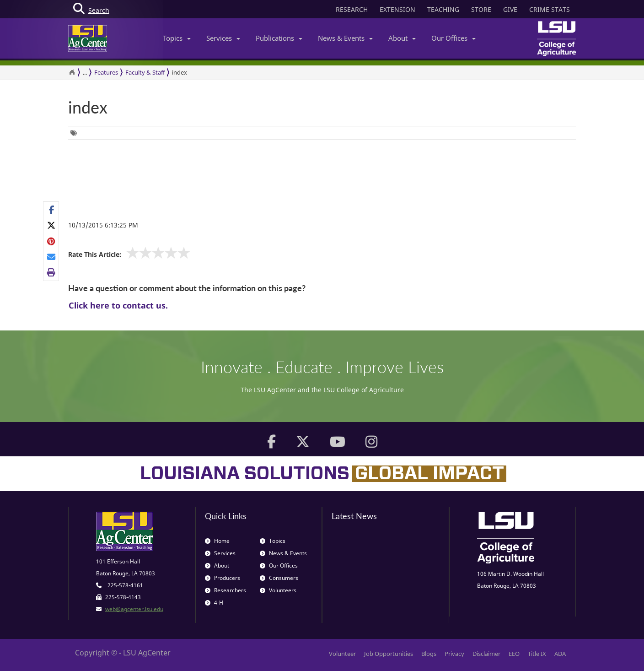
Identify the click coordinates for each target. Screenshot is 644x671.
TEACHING (443, 9)
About (402, 38)
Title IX (537, 654)
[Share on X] (51, 225)
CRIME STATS (550, 9)
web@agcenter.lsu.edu (134, 609)
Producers (223, 578)
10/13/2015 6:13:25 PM (103, 225)
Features (106, 72)
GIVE (510, 9)
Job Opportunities (389, 654)
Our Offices (453, 38)
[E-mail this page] (51, 257)
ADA (560, 654)
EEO (514, 654)
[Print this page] (51, 272)
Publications (279, 38)
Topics (177, 38)
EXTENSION (397, 9)
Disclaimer (486, 654)
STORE (481, 9)
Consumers (279, 578)
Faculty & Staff (145, 72)
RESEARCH (352, 9)
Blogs (429, 654)
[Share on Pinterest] (51, 241)
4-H (214, 603)
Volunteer (342, 654)
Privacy (454, 654)
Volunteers (278, 590)
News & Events (345, 38)
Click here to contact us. (118, 305)
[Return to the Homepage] (72, 72)
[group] (76, 133)
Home (217, 541)
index (180, 72)
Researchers (225, 590)
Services (223, 38)
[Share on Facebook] (51, 210)
